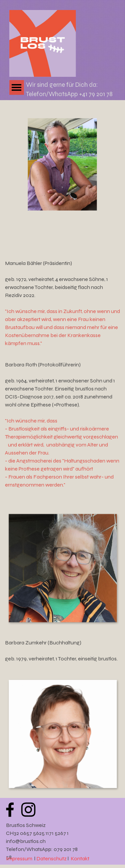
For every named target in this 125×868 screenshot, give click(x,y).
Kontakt (80, 858)
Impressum (19, 858)
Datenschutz (52, 858)
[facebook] (10, 810)
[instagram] (28, 810)
